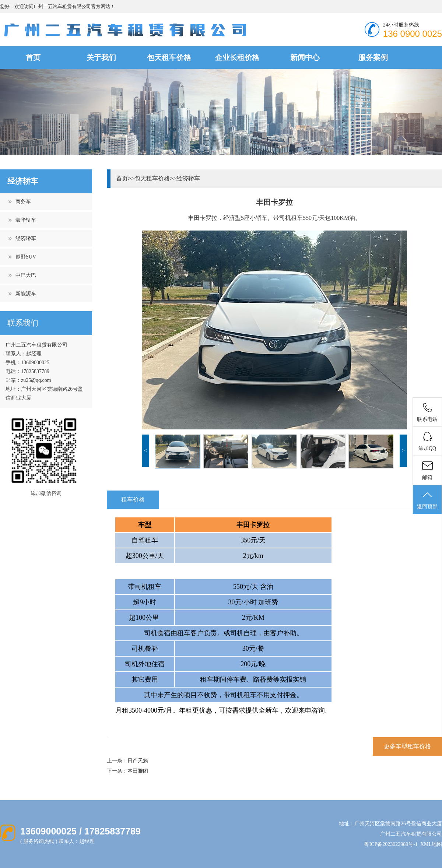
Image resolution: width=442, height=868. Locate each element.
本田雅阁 (138, 771)
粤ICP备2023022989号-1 (391, 844)
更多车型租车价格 (407, 746)
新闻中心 (305, 57)
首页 (33, 57)
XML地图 (431, 844)
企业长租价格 (237, 57)
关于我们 (101, 57)
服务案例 (373, 57)
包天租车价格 (169, 57)
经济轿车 (26, 238)
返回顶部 (427, 500)
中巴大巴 (26, 275)
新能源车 (26, 294)
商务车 (23, 202)
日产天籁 (138, 761)
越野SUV (26, 257)
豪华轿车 (26, 220)
